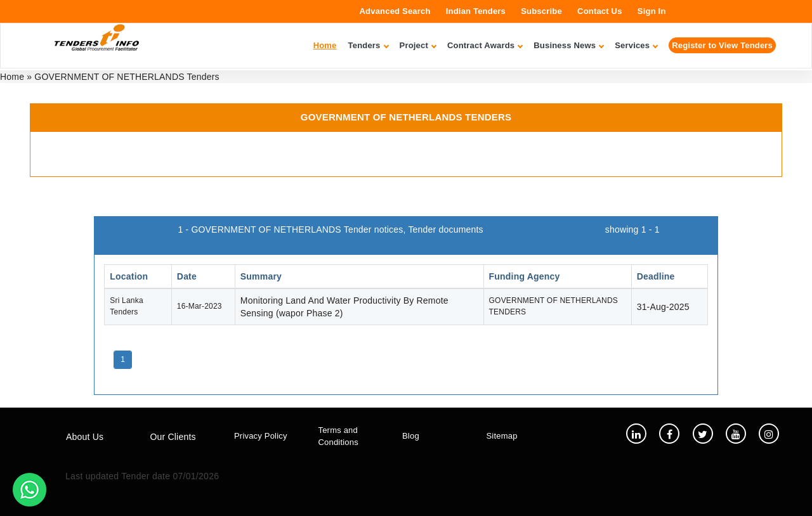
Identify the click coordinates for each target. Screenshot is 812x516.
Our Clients (173, 437)
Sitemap (502, 436)
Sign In (652, 11)
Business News (568, 45)
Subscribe (541, 11)
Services (636, 45)
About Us (85, 437)
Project (418, 45)
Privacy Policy (261, 436)
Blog (411, 436)
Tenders (368, 45)
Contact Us (600, 11)
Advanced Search (395, 11)
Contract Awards (485, 45)
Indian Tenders (476, 11)
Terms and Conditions (338, 436)
